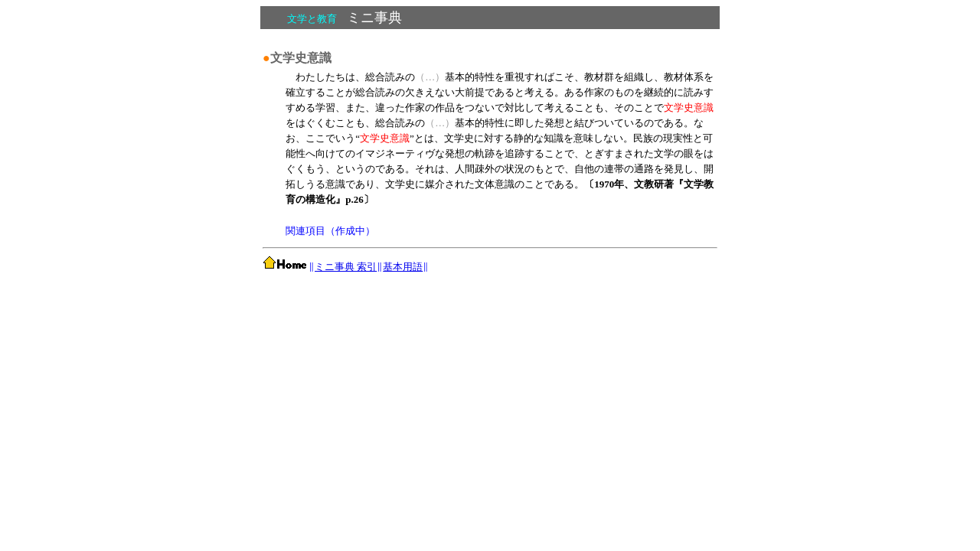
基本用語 (403, 267)
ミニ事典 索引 (346, 267)
